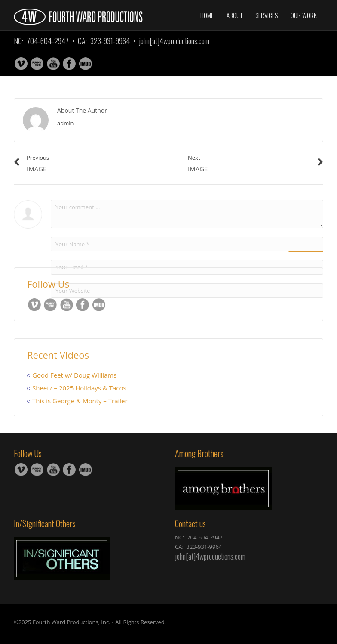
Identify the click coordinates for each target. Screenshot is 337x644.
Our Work (304, 15)
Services (267, 15)
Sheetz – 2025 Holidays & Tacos (79, 388)
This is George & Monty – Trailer (80, 401)
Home (207, 15)
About (234, 15)
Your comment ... (187, 214)
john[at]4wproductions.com (174, 41)
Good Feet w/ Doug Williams (74, 375)
